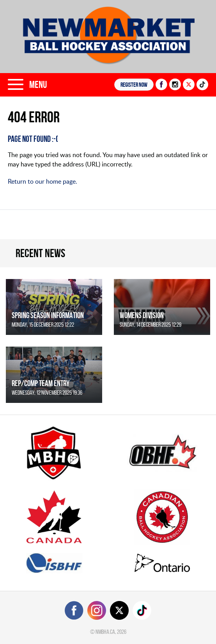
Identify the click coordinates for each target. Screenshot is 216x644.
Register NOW (134, 85)
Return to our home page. (42, 181)
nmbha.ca (105, 632)
